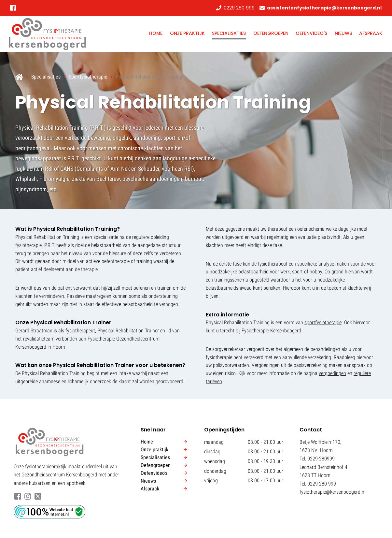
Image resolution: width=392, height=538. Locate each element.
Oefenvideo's (311, 33)
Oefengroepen (271, 33)
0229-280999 (321, 459)
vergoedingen (332, 373)
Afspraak (371, 33)
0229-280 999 (322, 484)
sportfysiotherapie (323, 322)
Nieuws (343, 33)
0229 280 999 (239, 8)
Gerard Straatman (34, 331)
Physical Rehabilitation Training (149, 77)
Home (156, 33)
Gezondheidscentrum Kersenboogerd (59, 475)
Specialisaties (229, 33)
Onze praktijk (187, 33)
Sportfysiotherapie (88, 77)
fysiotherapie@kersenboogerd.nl (332, 492)
